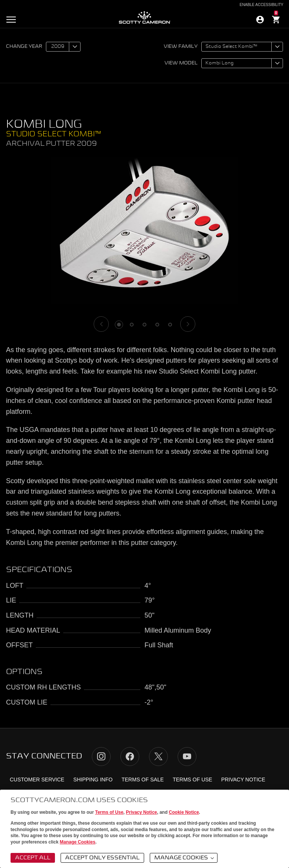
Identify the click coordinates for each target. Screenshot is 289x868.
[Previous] (101, 324)
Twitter (158, 757)
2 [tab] (132, 325)
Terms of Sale (143, 780)
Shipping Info (93, 780)
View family (181, 47)
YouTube (187, 757)
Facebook (130, 757)
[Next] (188, 324)
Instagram (101, 757)
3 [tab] (144, 325)
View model (181, 63)
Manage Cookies (78, 842)
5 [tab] (170, 325)
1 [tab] (119, 325)
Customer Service (37, 780)
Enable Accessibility (262, 5)
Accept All (33, 858)
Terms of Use (109, 812)
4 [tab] (157, 325)
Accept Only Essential (102, 858)
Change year (24, 47)
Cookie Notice (184, 812)
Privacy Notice (142, 812)
